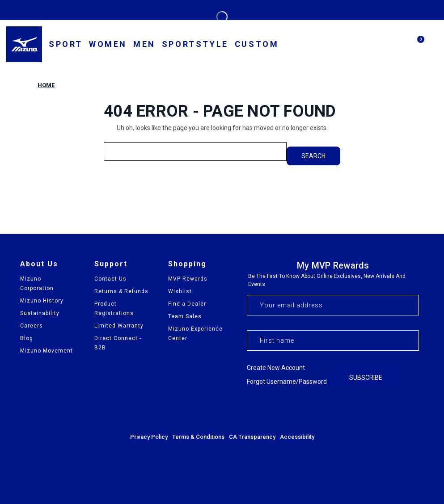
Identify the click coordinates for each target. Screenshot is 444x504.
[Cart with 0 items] (416, 48)
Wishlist (180, 291)
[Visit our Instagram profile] (387, 409)
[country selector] (326, 45)
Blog (27, 338)
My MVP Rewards (333, 265)
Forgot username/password (287, 382)
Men (144, 44)
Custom (257, 44)
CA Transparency (252, 437)
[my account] (373, 46)
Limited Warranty (119, 326)
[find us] (352, 46)
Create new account (276, 368)
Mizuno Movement (47, 351)
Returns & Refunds (121, 291)
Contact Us (110, 279)
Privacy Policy (149, 437)
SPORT (66, 44)
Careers (32, 326)
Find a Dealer (187, 304)
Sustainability (40, 313)
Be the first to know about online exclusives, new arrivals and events (327, 280)
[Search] (395, 44)
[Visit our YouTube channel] (411, 409)
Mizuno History (42, 301)
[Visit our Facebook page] (363, 409)
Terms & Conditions (198, 437)
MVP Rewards (188, 279)
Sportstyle (195, 44)
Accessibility (297, 437)
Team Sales (185, 316)
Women (108, 44)
